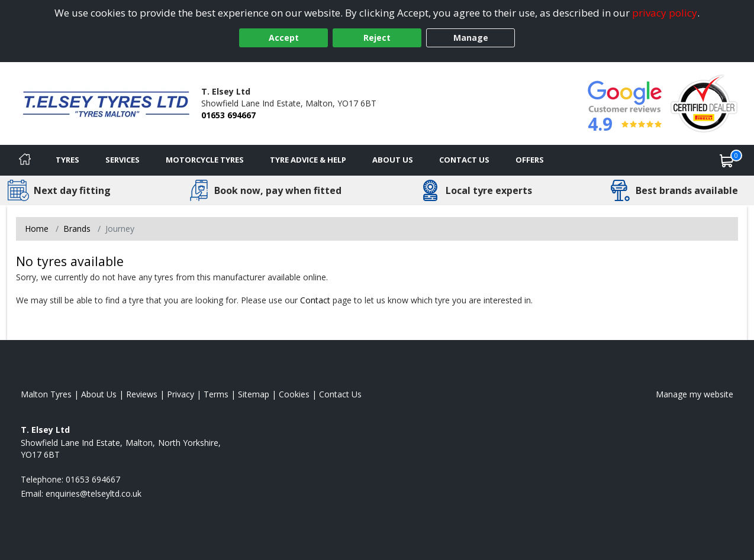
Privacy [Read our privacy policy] (181, 394)
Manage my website (695, 394)
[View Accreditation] (704, 103)
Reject (377, 38)
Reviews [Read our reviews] (142, 394)
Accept (284, 38)
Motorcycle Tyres (205, 160)
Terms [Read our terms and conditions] (216, 394)
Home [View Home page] (37, 229)
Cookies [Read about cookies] (294, 394)
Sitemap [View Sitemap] (254, 394)
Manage (471, 38)
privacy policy (665, 13)
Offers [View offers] (530, 160)
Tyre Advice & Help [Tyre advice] (308, 160)
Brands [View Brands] (77, 229)
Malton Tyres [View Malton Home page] (46, 394)
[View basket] (727, 160)
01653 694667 (228, 115)
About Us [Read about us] (99, 394)
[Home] (25, 160)
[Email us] (94, 493)
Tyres (67, 160)
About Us (393, 160)
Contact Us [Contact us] (464, 160)
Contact (315, 300)
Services (123, 160)
